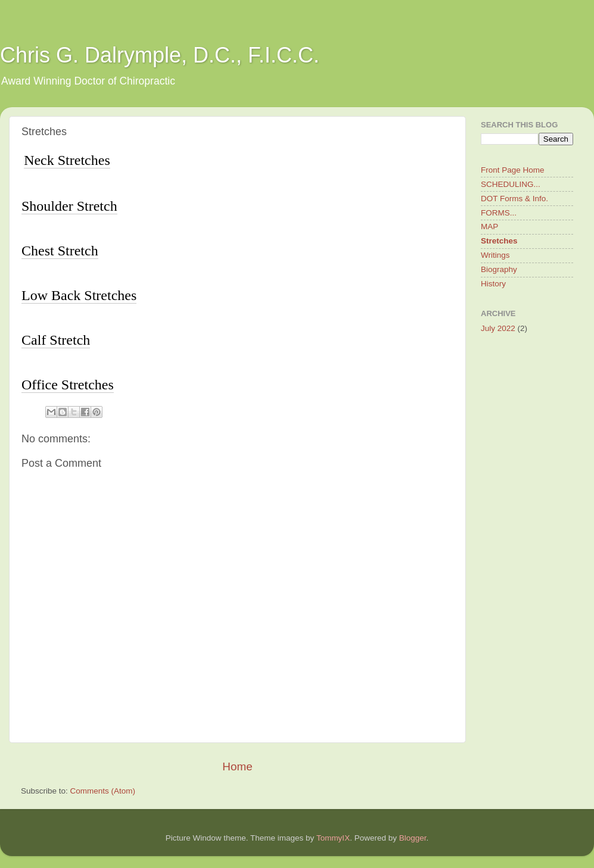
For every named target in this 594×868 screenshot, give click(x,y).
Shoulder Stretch (69, 206)
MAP (489, 227)
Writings (495, 255)
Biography (499, 269)
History (493, 284)
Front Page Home (513, 170)
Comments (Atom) (103, 791)
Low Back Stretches (79, 295)
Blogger (413, 838)
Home (237, 766)
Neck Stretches (67, 160)
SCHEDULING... (511, 184)
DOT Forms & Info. (514, 199)
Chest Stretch (60, 251)
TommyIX (333, 838)
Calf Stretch (56, 340)
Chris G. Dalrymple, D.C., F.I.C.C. (160, 55)
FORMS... (499, 213)
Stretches (499, 241)
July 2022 (498, 328)
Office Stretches (68, 385)
